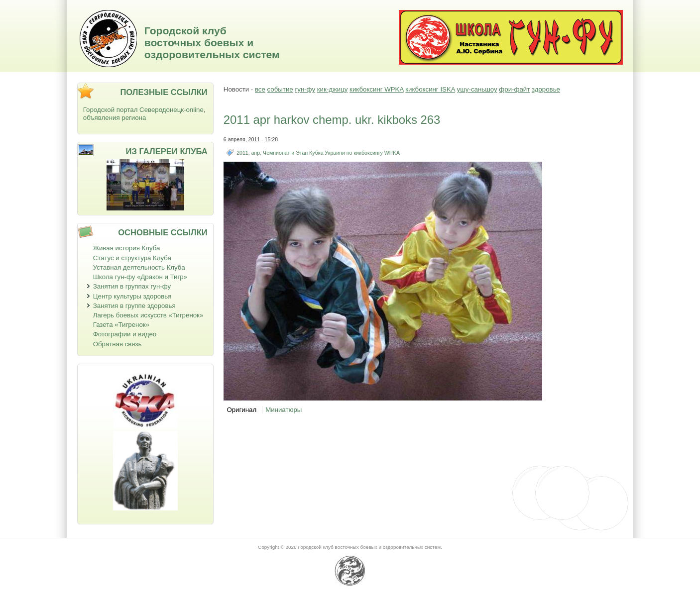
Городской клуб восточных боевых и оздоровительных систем (212, 43)
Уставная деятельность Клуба (139, 267)
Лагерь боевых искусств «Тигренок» (148, 315)
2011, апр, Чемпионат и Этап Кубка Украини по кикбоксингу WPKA (318, 153)
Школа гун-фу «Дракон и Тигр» (140, 277)
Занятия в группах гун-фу (132, 286)
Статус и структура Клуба (132, 258)
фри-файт (514, 89)
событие (280, 89)
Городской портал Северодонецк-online (143, 110)
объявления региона (115, 118)
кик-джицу (333, 89)
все (260, 89)
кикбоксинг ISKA (430, 89)
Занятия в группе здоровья (134, 306)
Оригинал (241, 410)
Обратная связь (117, 344)
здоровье (546, 89)
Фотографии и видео (125, 334)
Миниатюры (284, 410)
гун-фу (305, 89)
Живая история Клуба (127, 248)
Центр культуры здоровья (132, 296)
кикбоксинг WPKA (376, 89)
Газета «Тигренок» (121, 325)
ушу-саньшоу (477, 89)
